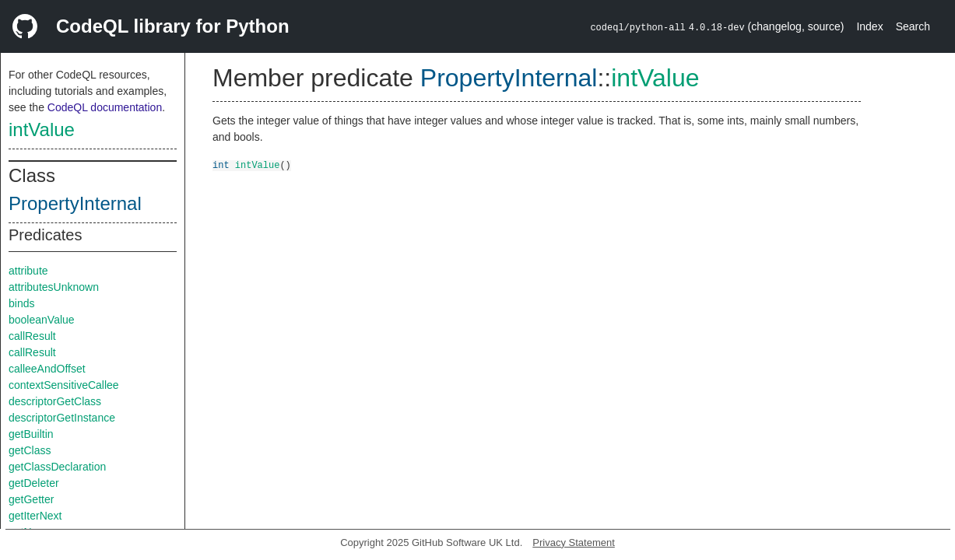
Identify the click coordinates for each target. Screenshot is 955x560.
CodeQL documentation (105, 107)
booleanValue (42, 320)
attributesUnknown (54, 287)
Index (869, 26)
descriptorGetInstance (62, 418)
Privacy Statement (574, 542)
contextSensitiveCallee (64, 385)
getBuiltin (31, 434)
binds (21, 303)
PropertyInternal (75, 203)
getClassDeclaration (57, 467)
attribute (28, 271)
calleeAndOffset (47, 369)
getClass (30, 450)
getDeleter (34, 483)
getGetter (31, 499)
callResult (32, 336)
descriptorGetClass (55, 401)
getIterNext (35, 516)
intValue (42, 129)
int (221, 164)
